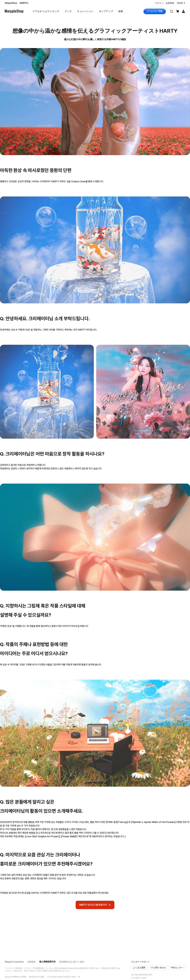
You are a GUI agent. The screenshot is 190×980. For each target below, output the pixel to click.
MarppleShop (11, 3)
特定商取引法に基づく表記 (72, 962)
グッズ (68, 11)
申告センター (177, 968)
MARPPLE (24, 3)
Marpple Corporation (14, 962)
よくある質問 (139, 968)
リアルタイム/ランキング (46, 11)
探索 (121, 11)
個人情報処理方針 (47, 962)
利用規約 (32, 962)
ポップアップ (106, 11)
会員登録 (170, 3)
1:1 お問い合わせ (158, 968)
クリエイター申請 (155, 11)
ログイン (159, 3)
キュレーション (85, 11)
